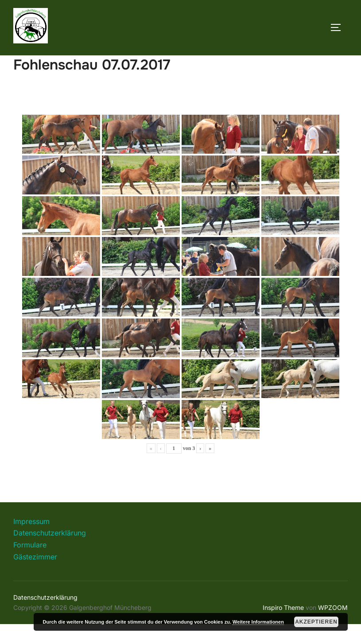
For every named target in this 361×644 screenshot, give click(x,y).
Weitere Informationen (258, 622)
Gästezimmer (35, 576)
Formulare (30, 565)
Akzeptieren (316, 622)
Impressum (31, 541)
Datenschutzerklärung (50, 553)
